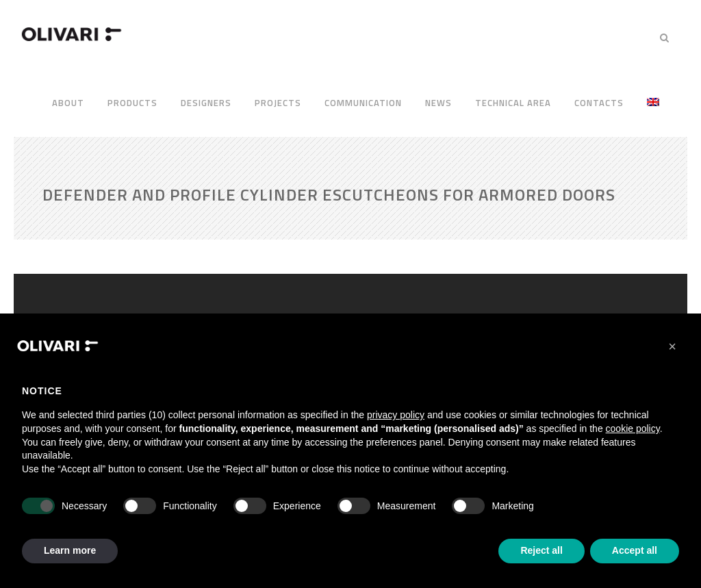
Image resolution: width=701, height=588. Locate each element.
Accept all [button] (635, 550)
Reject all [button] (541, 550)
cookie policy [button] (633, 429)
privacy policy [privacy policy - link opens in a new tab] (396, 415)
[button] (672, 346)
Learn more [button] (70, 550)
